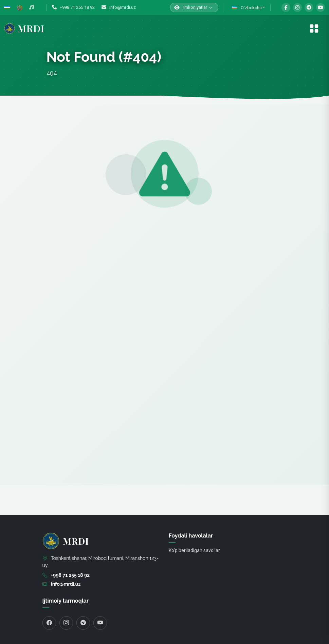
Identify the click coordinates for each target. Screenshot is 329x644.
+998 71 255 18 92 (73, 7)
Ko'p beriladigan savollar (194, 550)
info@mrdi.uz (119, 7)
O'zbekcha (246, 8)
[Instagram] (297, 7)
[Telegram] (309, 7)
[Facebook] (286, 7)
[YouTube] (321, 7)
